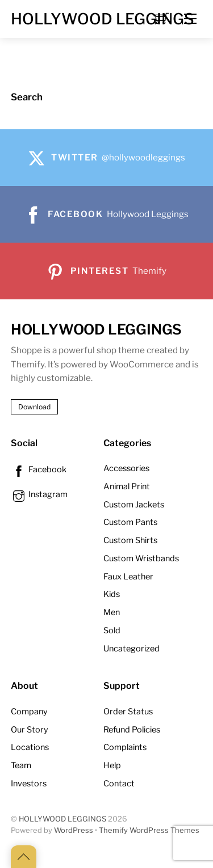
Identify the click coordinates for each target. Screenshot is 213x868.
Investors (29, 784)
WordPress (74, 830)
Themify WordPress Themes (149, 830)
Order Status (128, 712)
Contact (119, 784)
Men (112, 612)
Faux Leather (128, 577)
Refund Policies (132, 730)
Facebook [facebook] (39, 469)
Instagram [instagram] (39, 494)
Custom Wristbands (141, 558)
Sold (112, 630)
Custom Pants (130, 522)
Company (29, 712)
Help (112, 765)
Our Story (30, 730)
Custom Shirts (130, 540)
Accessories (126, 468)
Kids (112, 594)
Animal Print (127, 486)
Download (34, 407)
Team (21, 765)
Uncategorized (131, 649)
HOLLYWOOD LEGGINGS (62, 819)
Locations (30, 747)
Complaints (125, 747)
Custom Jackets (134, 505)
